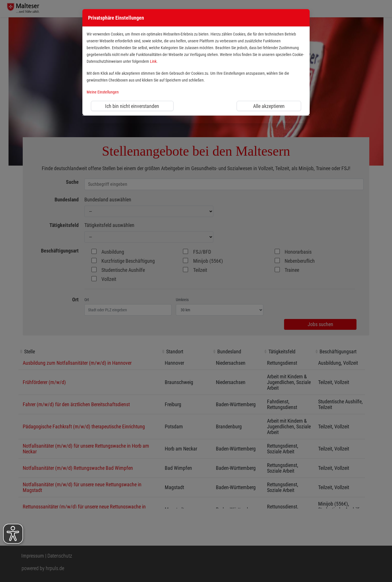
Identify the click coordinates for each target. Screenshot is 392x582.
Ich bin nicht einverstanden (132, 106)
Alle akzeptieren (269, 106)
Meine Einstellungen (103, 92)
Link (153, 61)
